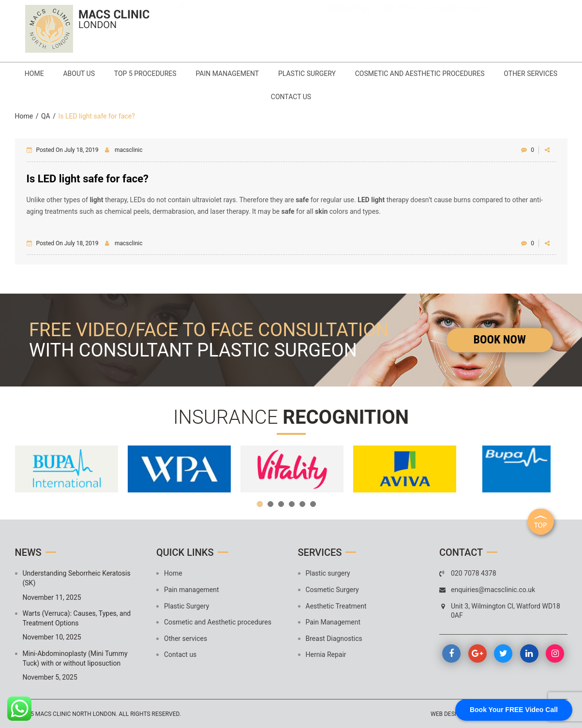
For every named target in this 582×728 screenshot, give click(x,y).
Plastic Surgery (344, 74)
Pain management (264, 74)
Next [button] (555, 469)
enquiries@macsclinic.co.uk (235, 35)
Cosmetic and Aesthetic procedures (456, 74)
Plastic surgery (328, 573)
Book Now (500, 340)
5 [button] (302, 504)
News (28, 552)
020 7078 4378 (229, 22)
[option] (67, 469)
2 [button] (270, 504)
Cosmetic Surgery (332, 590)
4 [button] (292, 504)
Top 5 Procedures (182, 74)
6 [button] (313, 504)
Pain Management (333, 622)
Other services (261, 97)
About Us (116, 74)
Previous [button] (27, 469)
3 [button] (281, 504)
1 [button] (260, 504)
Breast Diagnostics (334, 639)
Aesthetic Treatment (336, 606)
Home (71, 74)
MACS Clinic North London (75, 714)
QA (46, 116)
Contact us (327, 97)
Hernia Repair (326, 654)
